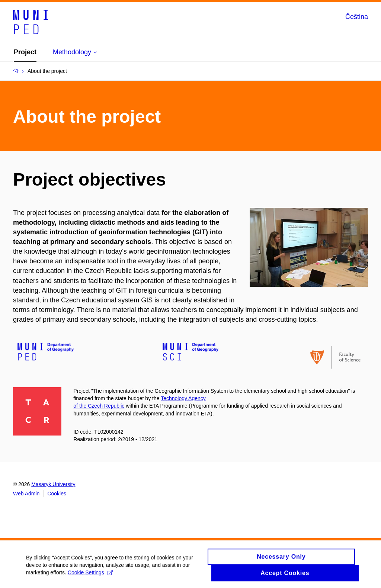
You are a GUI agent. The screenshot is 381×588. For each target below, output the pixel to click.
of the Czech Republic (99, 406)
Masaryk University (53, 484)
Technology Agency (183, 398)
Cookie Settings (90, 575)
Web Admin (26, 494)
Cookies (57, 494)
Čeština (357, 17)
